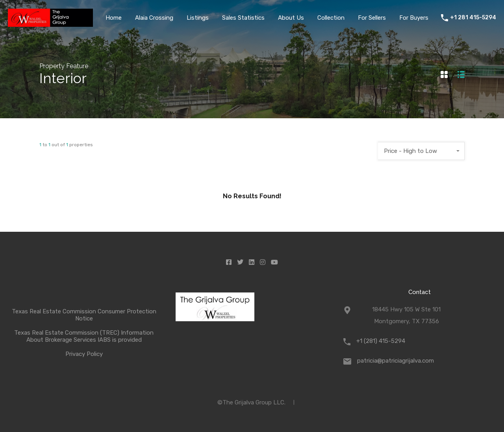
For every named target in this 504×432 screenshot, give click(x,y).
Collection (331, 18)
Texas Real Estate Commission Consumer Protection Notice (84, 315)
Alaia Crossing (154, 18)
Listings (198, 18)
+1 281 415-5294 (473, 18)
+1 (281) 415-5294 (381, 341)
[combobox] (421, 151)
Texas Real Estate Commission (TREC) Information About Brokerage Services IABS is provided (84, 336)
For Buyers (414, 18)
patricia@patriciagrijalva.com (396, 361)
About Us (291, 18)
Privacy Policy (84, 354)
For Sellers (372, 18)
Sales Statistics (243, 18)
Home (114, 18)
